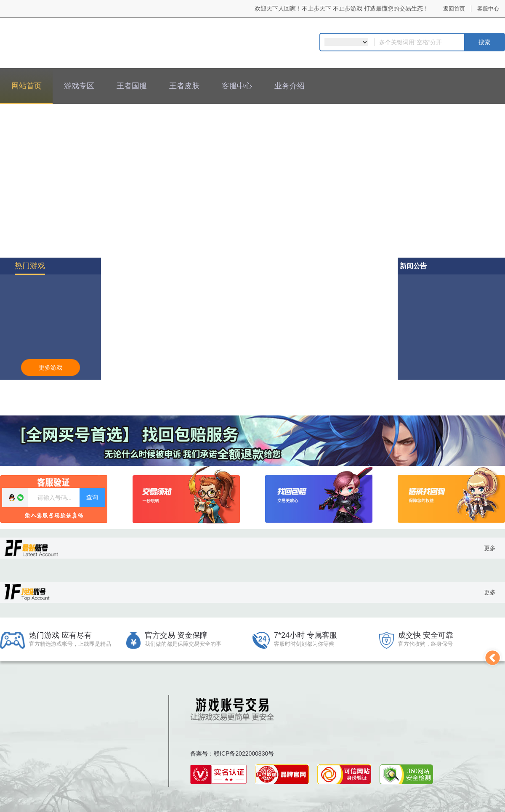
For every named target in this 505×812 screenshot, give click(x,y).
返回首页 (454, 9)
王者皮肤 (184, 86)
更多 (490, 548)
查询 (92, 497)
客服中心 (488, 9)
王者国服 (132, 86)
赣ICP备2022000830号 (244, 753)
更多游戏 (50, 367)
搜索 (484, 42)
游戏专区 (79, 86)
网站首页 (27, 86)
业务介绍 (290, 86)
